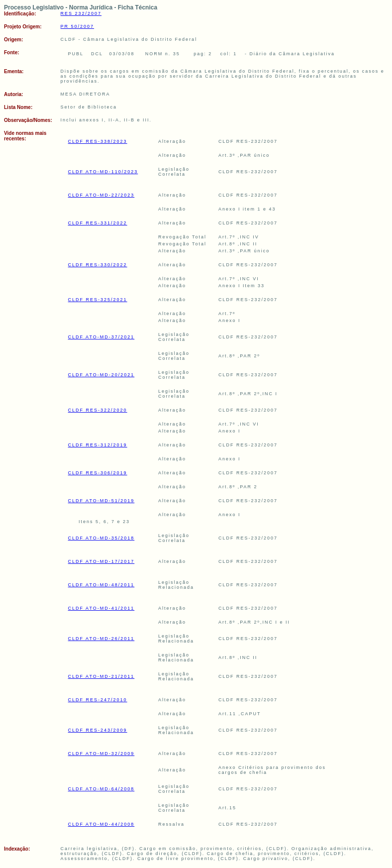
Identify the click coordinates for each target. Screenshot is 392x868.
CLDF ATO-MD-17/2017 (101, 561)
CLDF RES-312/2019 (98, 445)
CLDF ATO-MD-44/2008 (101, 824)
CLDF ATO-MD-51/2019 (101, 501)
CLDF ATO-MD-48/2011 (101, 585)
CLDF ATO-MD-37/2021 (101, 337)
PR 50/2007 (78, 26)
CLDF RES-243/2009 (98, 730)
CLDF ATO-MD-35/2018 (101, 538)
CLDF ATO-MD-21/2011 (101, 676)
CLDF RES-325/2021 (98, 300)
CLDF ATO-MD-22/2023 (101, 195)
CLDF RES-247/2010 (98, 700)
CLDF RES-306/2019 (98, 473)
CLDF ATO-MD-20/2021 (101, 375)
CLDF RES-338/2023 (98, 141)
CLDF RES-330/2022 (98, 265)
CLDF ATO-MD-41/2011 (101, 608)
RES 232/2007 (81, 13)
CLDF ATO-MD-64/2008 (101, 789)
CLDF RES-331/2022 (98, 223)
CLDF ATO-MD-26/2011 (101, 639)
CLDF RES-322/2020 (98, 410)
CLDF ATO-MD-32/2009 (101, 754)
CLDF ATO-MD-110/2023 (103, 172)
